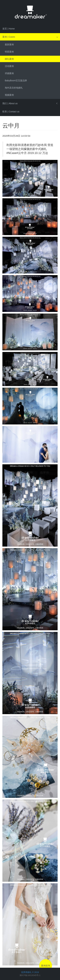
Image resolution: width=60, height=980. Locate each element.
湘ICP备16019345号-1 (30, 975)
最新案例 (9, 44)
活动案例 (9, 66)
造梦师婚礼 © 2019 (30, 972)
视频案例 (9, 95)
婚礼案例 (9, 59)
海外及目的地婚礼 (14, 88)
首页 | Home (9, 29)
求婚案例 (9, 73)
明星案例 (9, 52)
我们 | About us (10, 103)
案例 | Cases (9, 37)
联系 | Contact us (11, 112)
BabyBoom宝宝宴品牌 (16, 81)
